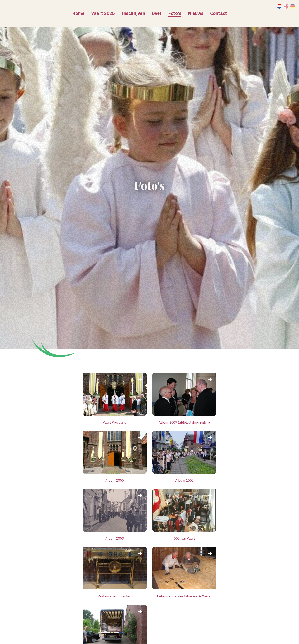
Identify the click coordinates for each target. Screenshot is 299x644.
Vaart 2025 (103, 13)
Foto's (175, 13)
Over (157, 13)
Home (78, 13)
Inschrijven (133, 13)
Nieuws (196, 13)
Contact (219, 13)
